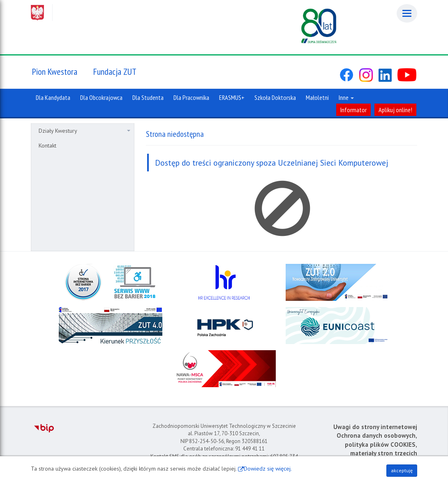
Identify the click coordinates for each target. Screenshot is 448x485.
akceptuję (402, 470)
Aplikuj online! (395, 110)
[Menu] (407, 13)
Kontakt (47, 145)
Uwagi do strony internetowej (375, 427)
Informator (353, 110)
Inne (346, 97)
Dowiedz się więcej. (268, 469)
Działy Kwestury (84, 131)
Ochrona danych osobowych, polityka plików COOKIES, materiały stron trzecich (377, 444)
